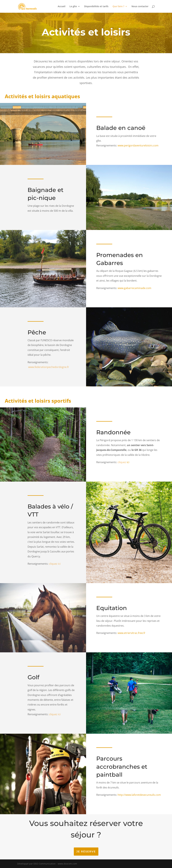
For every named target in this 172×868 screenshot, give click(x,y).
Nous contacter (140, 7)
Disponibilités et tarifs (96, 7)
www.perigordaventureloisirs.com (138, 146)
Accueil (62, 7)
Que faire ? (118, 7)
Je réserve (86, 852)
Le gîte (73, 7)
